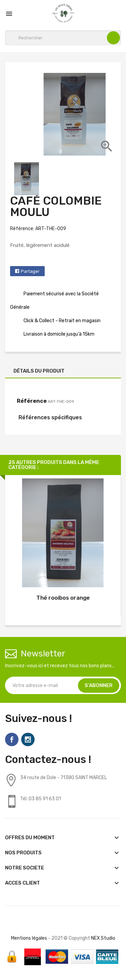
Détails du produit (39, 371)
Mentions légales (29, 938)
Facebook (12, 739)
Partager (30, 271)
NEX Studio (103, 938)
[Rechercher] (63, 38)
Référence (32, 401)
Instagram (28, 739)
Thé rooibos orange (63, 598)
